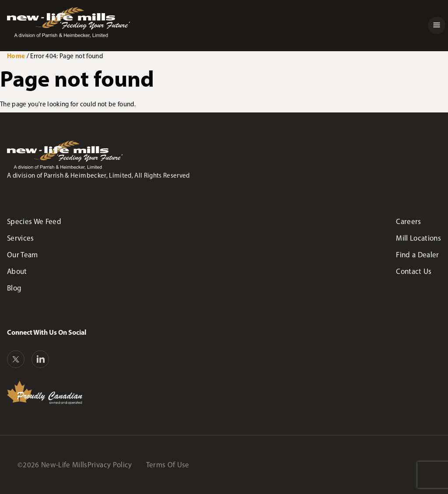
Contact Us (414, 271)
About (17, 271)
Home (16, 56)
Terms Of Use (168, 465)
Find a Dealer (417, 255)
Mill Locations (418, 238)
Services (21, 238)
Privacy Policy (110, 465)
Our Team (23, 255)
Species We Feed (34, 221)
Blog (14, 288)
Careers (408, 221)
